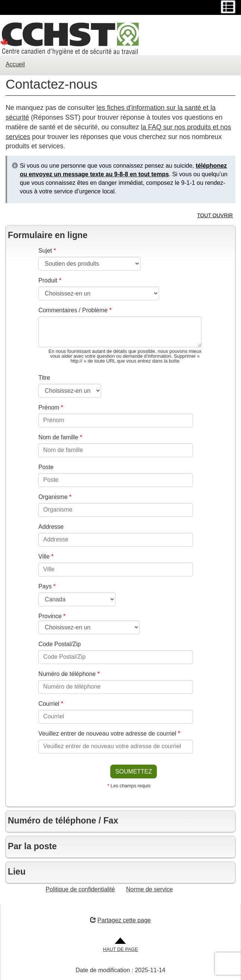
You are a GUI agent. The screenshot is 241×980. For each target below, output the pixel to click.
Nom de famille (60, 437)
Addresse (51, 527)
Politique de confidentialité (80, 889)
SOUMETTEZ (134, 772)
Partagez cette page (120, 920)
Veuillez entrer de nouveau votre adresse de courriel (109, 734)
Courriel (51, 704)
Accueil (15, 64)
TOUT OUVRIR (215, 215)
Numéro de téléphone (69, 674)
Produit (50, 280)
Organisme (55, 497)
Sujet (47, 251)
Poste (46, 467)
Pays (47, 586)
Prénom (51, 407)
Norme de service (150, 889)
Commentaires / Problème (75, 310)
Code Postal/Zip (60, 644)
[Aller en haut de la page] (120, 945)
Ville (46, 557)
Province (52, 616)
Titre (44, 378)
